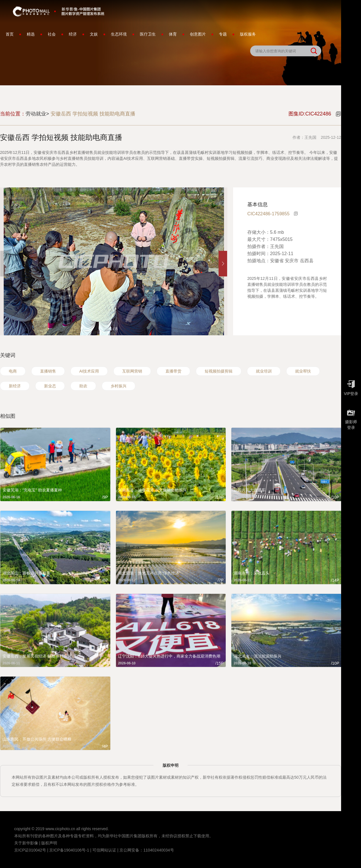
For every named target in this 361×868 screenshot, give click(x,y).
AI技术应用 (89, 371)
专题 (223, 34)
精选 (31, 34)
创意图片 (198, 34)
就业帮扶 (303, 371)
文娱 (94, 34)
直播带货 (173, 371)
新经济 (15, 386)
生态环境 (119, 34)
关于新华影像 (26, 843)
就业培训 (264, 371)
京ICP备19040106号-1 (69, 850)
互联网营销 (132, 371)
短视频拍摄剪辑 (219, 371)
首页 (10, 34)
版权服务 (248, 34)
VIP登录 (351, 387)
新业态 (50, 386)
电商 (13, 371)
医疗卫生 (148, 34)
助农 (83, 386)
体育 (173, 34)
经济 (73, 34)
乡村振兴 (119, 386)
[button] (223, 264)
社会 (52, 34)
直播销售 (48, 371)
